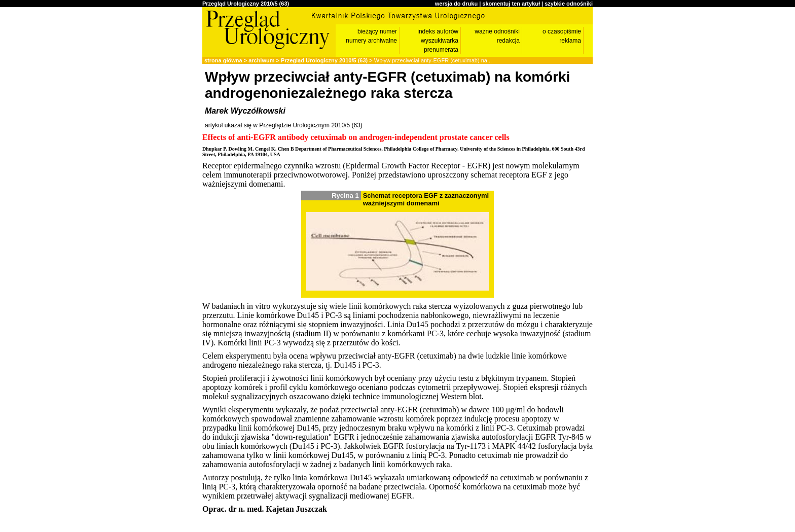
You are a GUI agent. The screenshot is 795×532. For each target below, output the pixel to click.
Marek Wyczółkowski (245, 111)
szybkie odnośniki (569, 4)
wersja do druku (456, 4)
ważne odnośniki (497, 31)
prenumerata (441, 50)
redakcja (508, 41)
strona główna (223, 60)
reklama (570, 41)
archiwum (261, 60)
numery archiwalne (371, 41)
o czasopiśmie (562, 31)
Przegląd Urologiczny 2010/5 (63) (246, 4)
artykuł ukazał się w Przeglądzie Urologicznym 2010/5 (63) (284, 125)
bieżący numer (377, 31)
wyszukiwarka (440, 41)
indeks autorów (438, 31)
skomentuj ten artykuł (511, 4)
